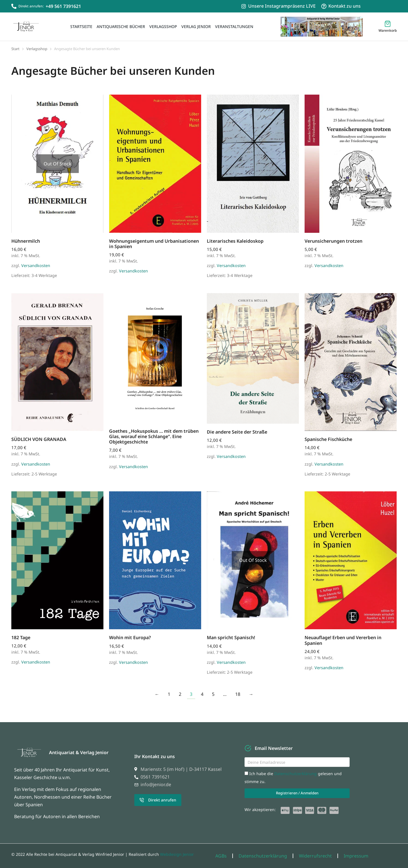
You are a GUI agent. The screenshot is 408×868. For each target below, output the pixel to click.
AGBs (221, 856)
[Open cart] (388, 26)
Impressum (356, 856)
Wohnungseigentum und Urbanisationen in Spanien (154, 244)
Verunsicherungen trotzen (333, 241)
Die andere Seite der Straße (237, 432)
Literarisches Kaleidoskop (235, 241)
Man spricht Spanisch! (231, 637)
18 (238, 694)
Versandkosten (36, 265)
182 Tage (21, 637)
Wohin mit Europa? (130, 637)
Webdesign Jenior (177, 854)
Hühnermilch (26, 241)
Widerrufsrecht (315, 856)
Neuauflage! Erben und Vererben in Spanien (343, 640)
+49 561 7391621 (63, 6)
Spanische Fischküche (328, 439)
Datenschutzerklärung (296, 774)
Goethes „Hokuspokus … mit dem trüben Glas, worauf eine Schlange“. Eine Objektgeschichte (154, 436)
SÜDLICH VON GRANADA (39, 439)
